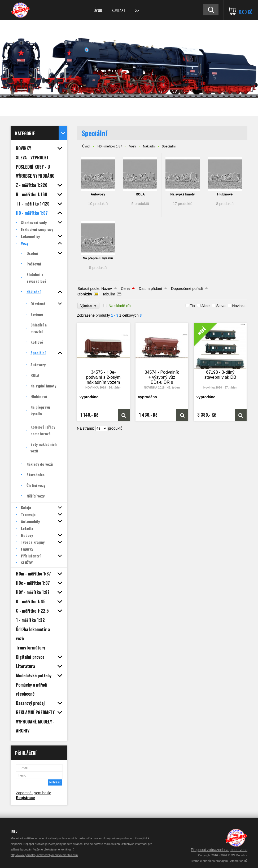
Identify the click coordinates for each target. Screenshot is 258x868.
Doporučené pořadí (187, 289)
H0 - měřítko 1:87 (110, 146)
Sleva (221, 306)
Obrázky (85, 294)
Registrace (25, 798)
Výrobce (88, 306)
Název (107, 289)
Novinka (239, 306)
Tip (192, 306)
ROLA (140, 194)
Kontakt (119, 10)
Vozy (133, 146)
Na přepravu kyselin (98, 258)
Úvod (98, 10)
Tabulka (109, 294)
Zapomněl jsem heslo (34, 793)
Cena (125, 289)
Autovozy (98, 194)
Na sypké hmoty (182, 194)
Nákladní (149, 146)
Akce (205, 306)
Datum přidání (150, 289)
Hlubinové (225, 194)
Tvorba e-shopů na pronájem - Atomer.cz (219, 861)
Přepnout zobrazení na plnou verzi (219, 850)
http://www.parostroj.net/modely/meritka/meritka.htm (44, 855)
